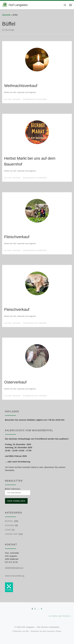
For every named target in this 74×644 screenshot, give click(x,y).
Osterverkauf (15, 382)
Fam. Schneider (14, 99)
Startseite (6, 15)
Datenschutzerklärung (15, 576)
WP (27, 631)
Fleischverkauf (17, 237)
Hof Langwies (28, 627)
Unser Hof (11, 534)
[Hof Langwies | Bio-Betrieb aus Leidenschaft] (5, 5)
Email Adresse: (18, 492)
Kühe (8, 530)
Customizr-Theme (54, 631)
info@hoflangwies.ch (14, 568)
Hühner (10, 525)
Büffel (9, 521)
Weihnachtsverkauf (21, 86)
